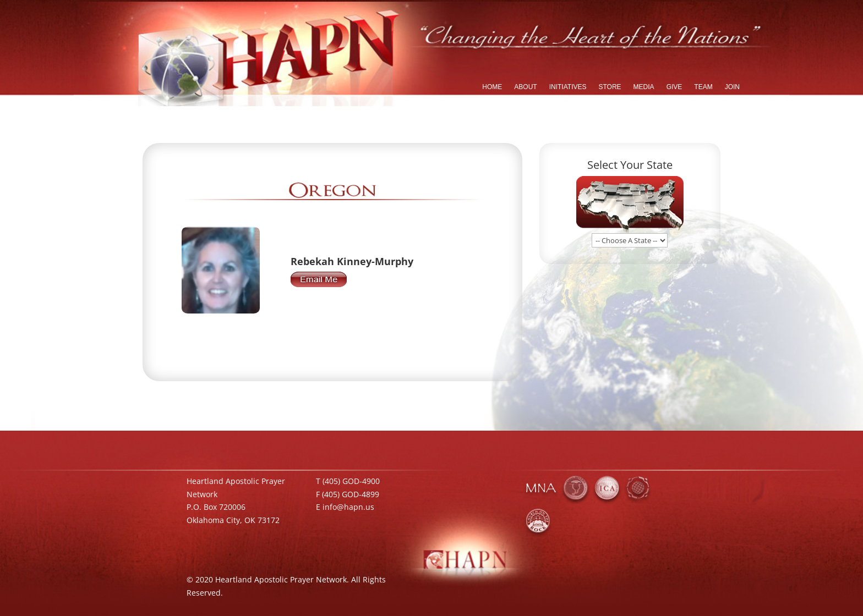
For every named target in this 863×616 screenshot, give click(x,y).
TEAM (703, 87)
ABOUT (525, 87)
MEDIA (644, 87)
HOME (492, 87)
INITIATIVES (568, 87)
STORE (610, 87)
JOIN (732, 87)
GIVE (674, 87)
